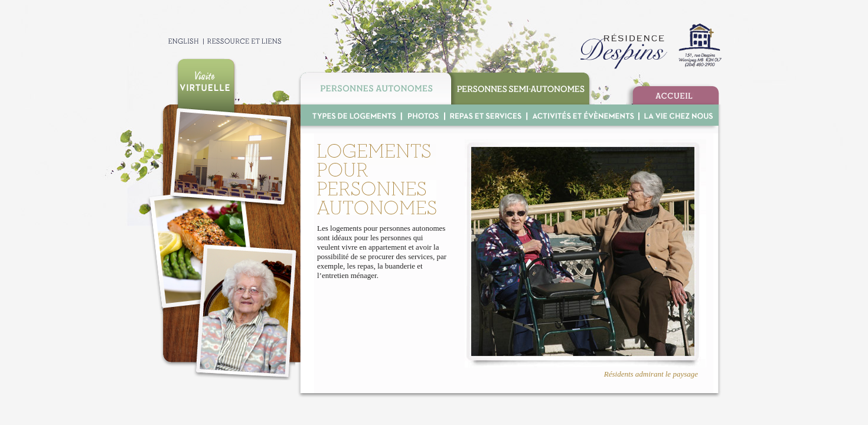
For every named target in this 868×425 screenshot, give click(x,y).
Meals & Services (485, 115)
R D (648, 46)
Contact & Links (243, 41)
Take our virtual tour (205, 81)
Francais (174, 41)
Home (673, 94)
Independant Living (374, 87)
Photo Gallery (423, 115)
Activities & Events (582, 115)
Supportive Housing (523, 87)
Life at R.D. (677, 115)
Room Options (351, 115)
